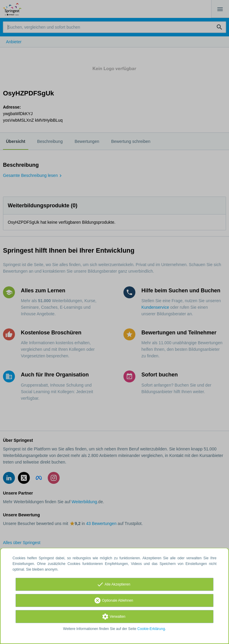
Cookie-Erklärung (151, 629)
